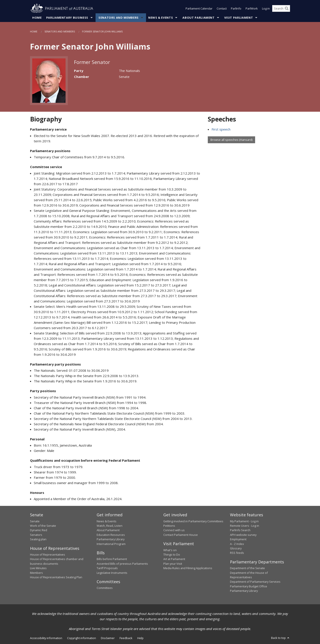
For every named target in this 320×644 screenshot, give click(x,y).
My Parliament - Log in (244, 521)
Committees (105, 588)
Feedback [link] (126, 638)
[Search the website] (281, 8)
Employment (238, 539)
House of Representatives (48, 555)
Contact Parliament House (181, 535)
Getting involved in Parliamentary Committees (193, 521)
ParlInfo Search (240, 530)
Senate (35, 521)
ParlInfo (236, 8)
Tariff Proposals (107, 568)
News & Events (161, 18)
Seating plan (38, 539)
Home (37, 18)
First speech (221, 129)
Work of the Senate (43, 526)
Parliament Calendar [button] (199, 8)
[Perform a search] (287, 8)
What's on (170, 550)
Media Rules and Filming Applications (188, 568)
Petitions (169, 526)
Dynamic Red (39, 530)
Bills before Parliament (112, 559)
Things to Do (172, 555)
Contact (222, 8)
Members (36, 573)
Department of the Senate (247, 568)
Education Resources (111, 535)
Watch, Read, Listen (110, 526)
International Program (111, 544)
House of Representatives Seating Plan (56, 577)
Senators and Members (119, 18)
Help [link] (140, 638)
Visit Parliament (239, 18)
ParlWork (252, 8)
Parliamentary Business (67, 18)
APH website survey (243, 535)
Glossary (236, 548)
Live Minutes (38, 568)
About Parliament (198, 18)
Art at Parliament (174, 559)
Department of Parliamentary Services (255, 582)
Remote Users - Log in (245, 526)
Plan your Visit (173, 564)
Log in (266, 8)
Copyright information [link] (82, 638)
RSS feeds (237, 553)
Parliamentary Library (111, 539)
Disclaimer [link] (108, 638)
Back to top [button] (281, 638)
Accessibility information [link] (46, 638)
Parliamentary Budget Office (249, 586)
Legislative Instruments (112, 573)
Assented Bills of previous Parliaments (122, 564)
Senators (36, 535)
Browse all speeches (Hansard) (231, 140)
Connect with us (174, 530)
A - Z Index (237, 544)
